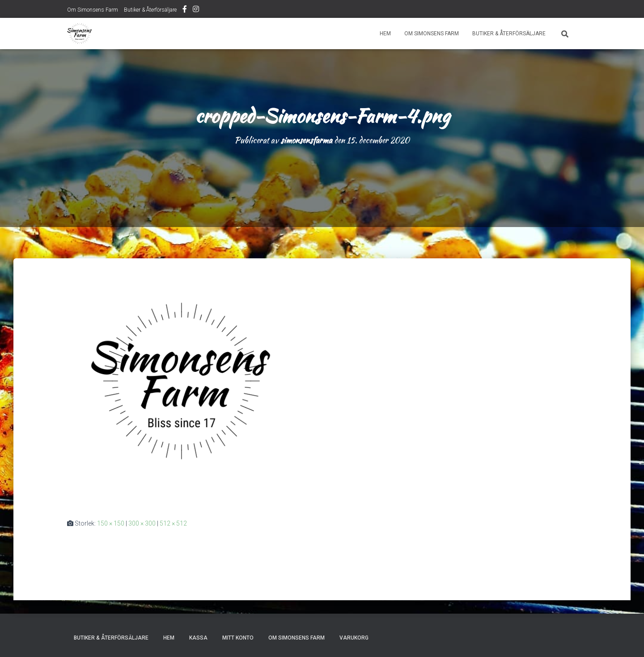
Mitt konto (238, 638)
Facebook (185, 10)
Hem (385, 34)
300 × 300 (142, 523)
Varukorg (354, 638)
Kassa (198, 638)
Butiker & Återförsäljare (150, 10)
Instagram (196, 10)
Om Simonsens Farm (93, 10)
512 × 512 (173, 523)
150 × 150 (111, 523)
